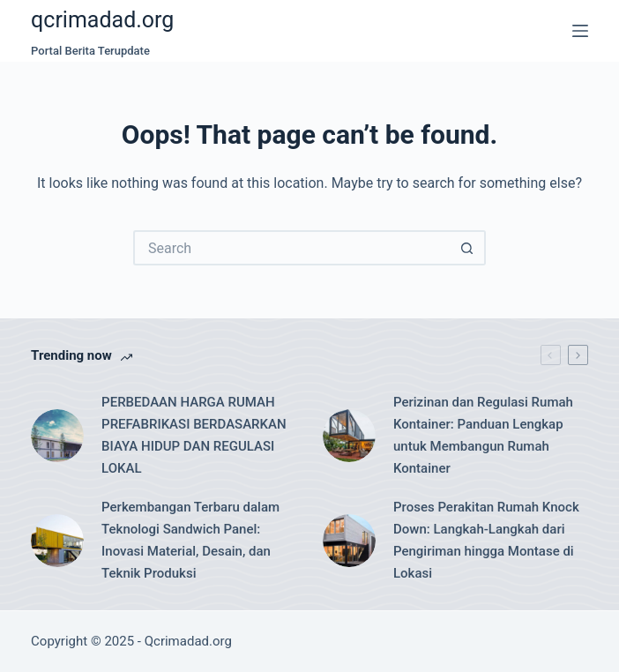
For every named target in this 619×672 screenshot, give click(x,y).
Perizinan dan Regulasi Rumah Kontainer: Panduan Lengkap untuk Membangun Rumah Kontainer (483, 435)
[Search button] (468, 248)
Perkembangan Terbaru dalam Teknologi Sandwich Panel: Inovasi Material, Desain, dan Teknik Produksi (190, 540)
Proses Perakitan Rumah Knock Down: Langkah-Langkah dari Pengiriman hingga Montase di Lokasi (486, 540)
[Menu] (580, 31)
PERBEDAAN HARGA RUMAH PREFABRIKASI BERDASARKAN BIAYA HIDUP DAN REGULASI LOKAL (194, 435)
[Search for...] (292, 248)
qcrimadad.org (102, 20)
